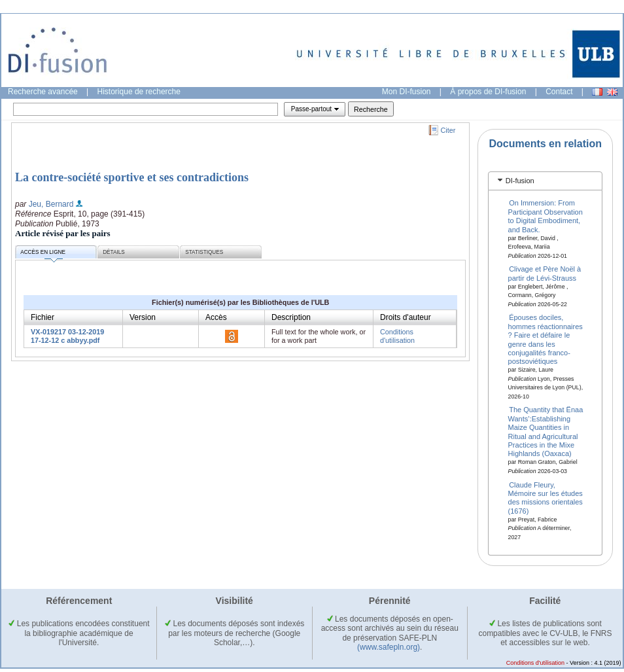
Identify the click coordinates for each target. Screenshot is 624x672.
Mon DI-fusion (407, 92)
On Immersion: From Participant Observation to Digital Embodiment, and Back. (546, 216)
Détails (114, 252)
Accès (216, 317)
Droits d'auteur (406, 317)
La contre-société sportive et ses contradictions (132, 177)
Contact (559, 92)
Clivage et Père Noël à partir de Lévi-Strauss (545, 273)
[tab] (545, 181)
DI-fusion (520, 181)
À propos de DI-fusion (488, 92)
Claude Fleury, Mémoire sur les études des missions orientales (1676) (546, 497)
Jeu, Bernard (51, 204)
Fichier (43, 317)
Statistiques (204, 252)
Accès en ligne (43, 254)
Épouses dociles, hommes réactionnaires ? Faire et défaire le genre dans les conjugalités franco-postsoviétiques (546, 339)
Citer (448, 130)
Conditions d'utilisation (397, 336)
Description (291, 317)
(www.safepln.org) (389, 647)
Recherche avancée (43, 92)
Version (143, 317)
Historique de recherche (139, 92)
